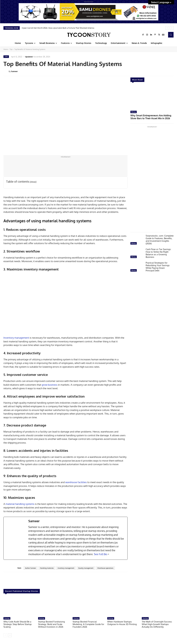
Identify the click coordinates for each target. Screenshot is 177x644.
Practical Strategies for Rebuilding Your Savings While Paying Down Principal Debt (158, 266)
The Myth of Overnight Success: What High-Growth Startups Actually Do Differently (157, 624)
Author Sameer (31, 568)
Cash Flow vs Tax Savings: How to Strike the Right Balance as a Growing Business (158, 253)
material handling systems (20, 504)
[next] (172, 28)
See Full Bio (101, 554)
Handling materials (47, 568)
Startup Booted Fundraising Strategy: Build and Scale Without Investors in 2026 (51, 624)
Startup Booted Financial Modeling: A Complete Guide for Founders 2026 (88, 624)
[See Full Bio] (109, 554)
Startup (7, 618)
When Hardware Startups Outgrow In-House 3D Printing (122, 623)
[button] (171, 35)
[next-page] (10, 635)
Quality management (86, 568)
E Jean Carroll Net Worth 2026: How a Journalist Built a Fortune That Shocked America (58, 28)
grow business (50, 385)
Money (134, 112)
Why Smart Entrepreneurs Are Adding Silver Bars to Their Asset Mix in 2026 (152, 117)
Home (6, 49)
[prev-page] (5, 635)
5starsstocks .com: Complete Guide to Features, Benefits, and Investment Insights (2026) (160, 239)
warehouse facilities (76, 482)
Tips (11, 49)
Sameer (14, 71)
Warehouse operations (105, 568)
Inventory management (16, 338)
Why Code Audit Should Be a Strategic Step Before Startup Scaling (18, 624)
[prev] (167, 28)
